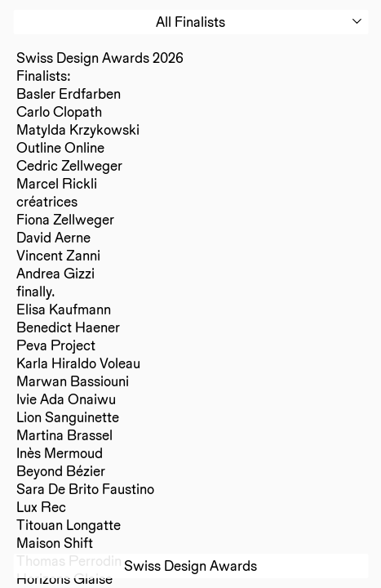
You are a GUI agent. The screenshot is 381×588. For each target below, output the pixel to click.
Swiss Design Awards (190, 566)
